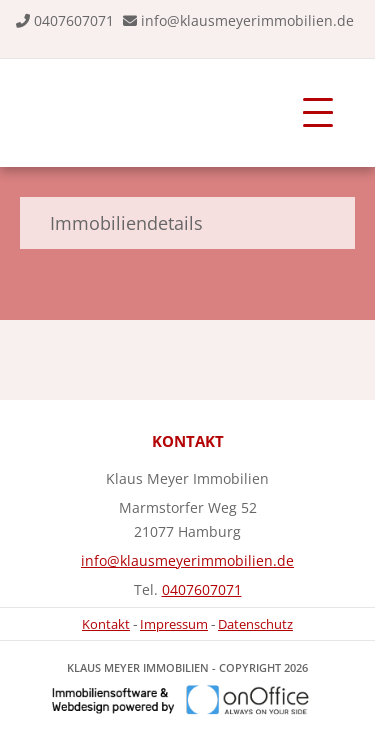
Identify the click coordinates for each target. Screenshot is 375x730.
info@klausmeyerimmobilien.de (247, 20)
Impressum (174, 624)
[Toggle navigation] (318, 113)
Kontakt (106, 624)
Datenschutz (255, 624)
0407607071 (74, 20)
